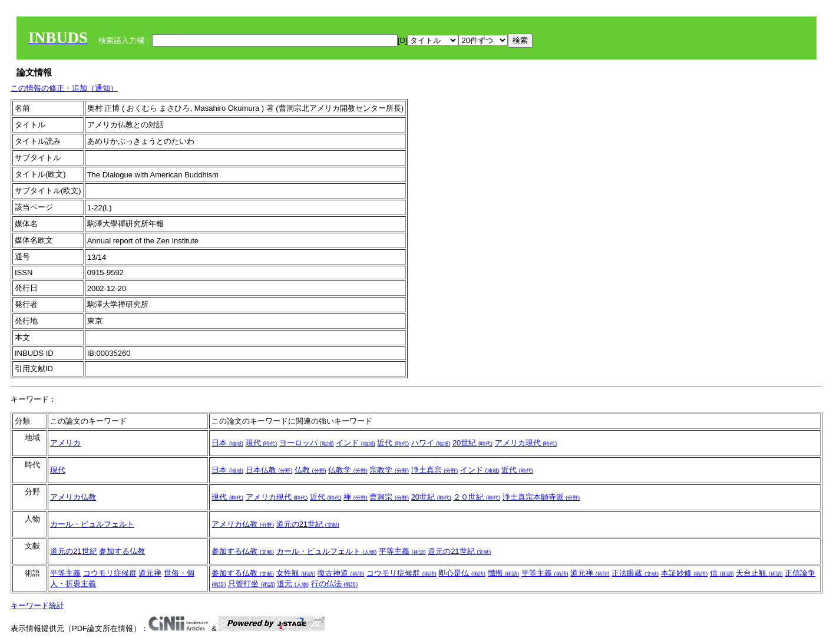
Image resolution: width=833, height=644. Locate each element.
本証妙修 (685, 573)
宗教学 (389, 470)
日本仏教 (269, 470)
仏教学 (348, 470)
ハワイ (431, 443)
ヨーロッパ (307, 443)
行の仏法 (335, 584)
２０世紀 (477, 497)
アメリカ (65, 443)
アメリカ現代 (526, 443)
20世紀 (472, 443)
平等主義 (402, 551)
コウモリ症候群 (110, 573)
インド (356, 443)
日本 (227, 443)
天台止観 (759, 573)
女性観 (296, 573)
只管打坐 (252, 584)
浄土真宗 (435, 470)
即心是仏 (462, 573)
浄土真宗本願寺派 (541, 497)
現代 (262, 443)
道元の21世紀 (308, 524)
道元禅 (150, 573)
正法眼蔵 (635, 573)
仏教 (310, 470)
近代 (393, 443)
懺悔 (504, 573)
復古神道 (341, 573)
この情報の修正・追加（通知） (64, 88)
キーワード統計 (37, 605)
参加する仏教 (122, 551)
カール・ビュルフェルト (92, 524)
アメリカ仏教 (73, 497)
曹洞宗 (389, 497)
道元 (293, 584)
